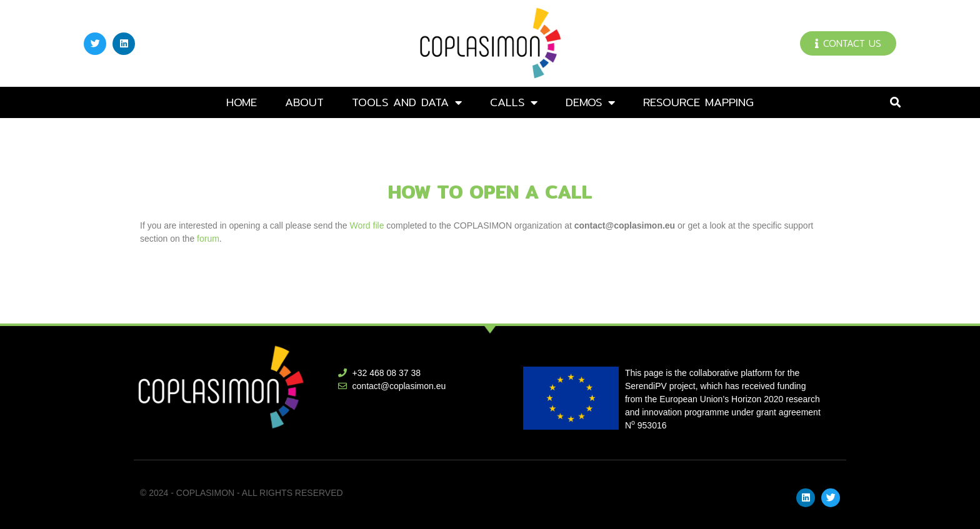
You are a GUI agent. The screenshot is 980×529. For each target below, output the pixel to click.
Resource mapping (698, 102)
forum (208, 239)
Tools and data (407, 102)
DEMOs (590, 102)
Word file (367, 225)
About (304, 102)
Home (242, 102)
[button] (895, 103)
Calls (514, 102)
